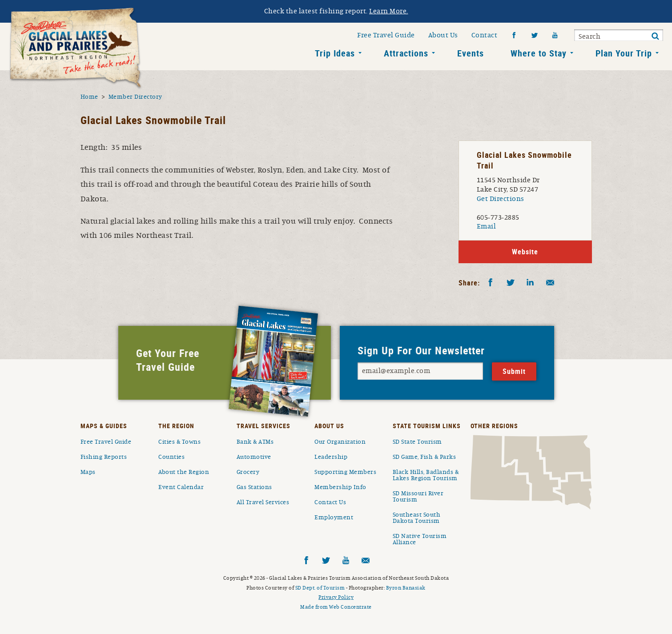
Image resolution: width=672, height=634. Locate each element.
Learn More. (389, 11)
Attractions (406, 53)
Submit (655, 36)
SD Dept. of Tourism (320, 588)
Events (471, 53)
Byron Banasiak (406, 588)
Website (525, 252)
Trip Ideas (335, 53)
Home (89, 97)
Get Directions (501, 199)
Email (487, 226)
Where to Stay (539, 53)
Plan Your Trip (624, 53)
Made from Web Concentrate (336, 607)
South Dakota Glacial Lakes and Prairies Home (76, 48)
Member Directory (135, 97)
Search (590, 36)
